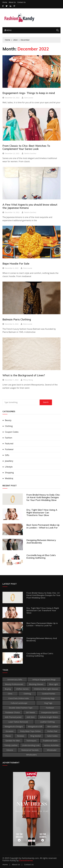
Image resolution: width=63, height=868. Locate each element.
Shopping (9, 473)
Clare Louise (28, 98)
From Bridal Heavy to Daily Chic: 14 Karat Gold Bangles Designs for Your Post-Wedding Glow (43, 497)
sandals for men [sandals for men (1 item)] (13, 741)
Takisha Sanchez (30, 153)
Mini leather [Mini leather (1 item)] (53, 726)
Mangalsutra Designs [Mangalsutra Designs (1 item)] (14, 726)
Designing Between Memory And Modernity (41, 541)
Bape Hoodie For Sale (16, 264)
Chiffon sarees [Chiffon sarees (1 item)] (22, 689)
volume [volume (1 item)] (10, 750)
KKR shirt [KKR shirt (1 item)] (31, 717)
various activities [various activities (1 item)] (51, 745)
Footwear (9, 449)
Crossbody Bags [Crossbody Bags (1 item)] (48, 698)
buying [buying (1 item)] (8, 689)
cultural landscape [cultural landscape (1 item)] (19, 703)
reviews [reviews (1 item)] (21, 736)
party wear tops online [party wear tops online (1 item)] (30, 731)
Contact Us (22, 2)
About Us (12, 2)
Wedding (9, 478)
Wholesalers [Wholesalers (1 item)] (31, 755)
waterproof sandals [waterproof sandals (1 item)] (30, 750)
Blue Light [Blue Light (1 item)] (54, 684)
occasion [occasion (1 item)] (10, 731)
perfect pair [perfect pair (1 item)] (52, 731)
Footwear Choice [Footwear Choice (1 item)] (13, 712)
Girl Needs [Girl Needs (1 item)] (31, 712)
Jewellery (9, 461)
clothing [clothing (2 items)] (27, 694)
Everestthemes (26, 860)
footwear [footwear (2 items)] (50, 708)
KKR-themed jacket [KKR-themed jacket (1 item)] (13, 717)
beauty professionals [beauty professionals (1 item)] (14, 684)
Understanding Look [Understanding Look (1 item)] (31, 745)
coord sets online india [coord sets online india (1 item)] (18, 698)
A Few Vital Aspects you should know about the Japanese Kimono (30, 206)
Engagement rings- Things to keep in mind (29, 93)
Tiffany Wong (28, 380)
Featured (9, 444)
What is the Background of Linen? (24, 375)
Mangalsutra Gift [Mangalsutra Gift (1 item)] (35, 726)
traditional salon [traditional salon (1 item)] (50, 741)
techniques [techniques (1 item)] (31, 741)
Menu (8, 30)
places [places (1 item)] (8, 736)
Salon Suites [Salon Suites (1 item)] (52, 736)
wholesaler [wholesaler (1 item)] (52, 750)
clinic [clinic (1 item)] (10, 694)
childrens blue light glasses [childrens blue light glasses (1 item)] (46, 689)
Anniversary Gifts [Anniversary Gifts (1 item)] (15, 679)
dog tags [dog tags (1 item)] (48, 703)
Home (5, 2)
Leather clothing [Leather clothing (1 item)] (47, 722)
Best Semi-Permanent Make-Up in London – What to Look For (43, 526)
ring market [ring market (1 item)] (36, 736)
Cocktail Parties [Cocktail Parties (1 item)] (49, 694)
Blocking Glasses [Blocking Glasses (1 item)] (36, 684)
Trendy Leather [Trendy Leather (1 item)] (11, 745)
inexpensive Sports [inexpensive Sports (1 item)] (50, 712)
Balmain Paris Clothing (17, 319)
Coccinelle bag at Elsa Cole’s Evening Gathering (41, 557)
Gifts (7, 455)
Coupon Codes (12, 432)
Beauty (8, 420)
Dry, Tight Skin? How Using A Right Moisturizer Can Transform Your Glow (42, 512)
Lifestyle (9, 467)
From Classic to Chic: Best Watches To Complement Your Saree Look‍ (26, 147)
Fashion (9, 438)
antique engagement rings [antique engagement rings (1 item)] (44, 679)
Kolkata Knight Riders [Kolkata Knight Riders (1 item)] (49, 717)
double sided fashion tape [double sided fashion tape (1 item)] (21, 708)
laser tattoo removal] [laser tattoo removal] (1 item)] (18, 722)
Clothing (9, 426)
